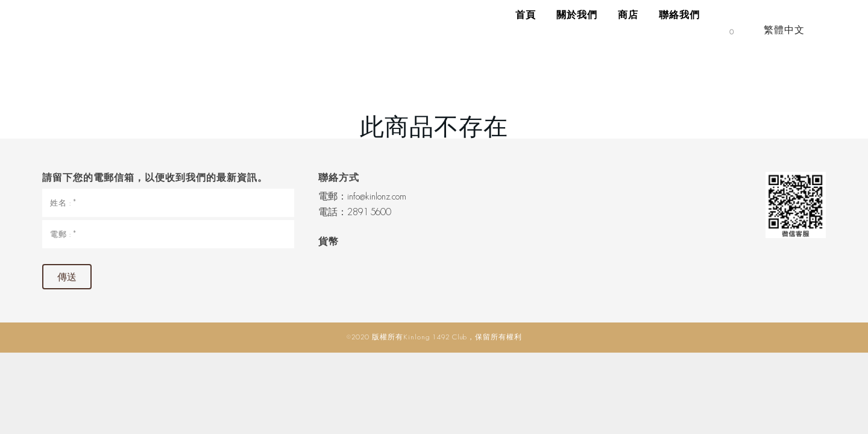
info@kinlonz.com (377, 196)
